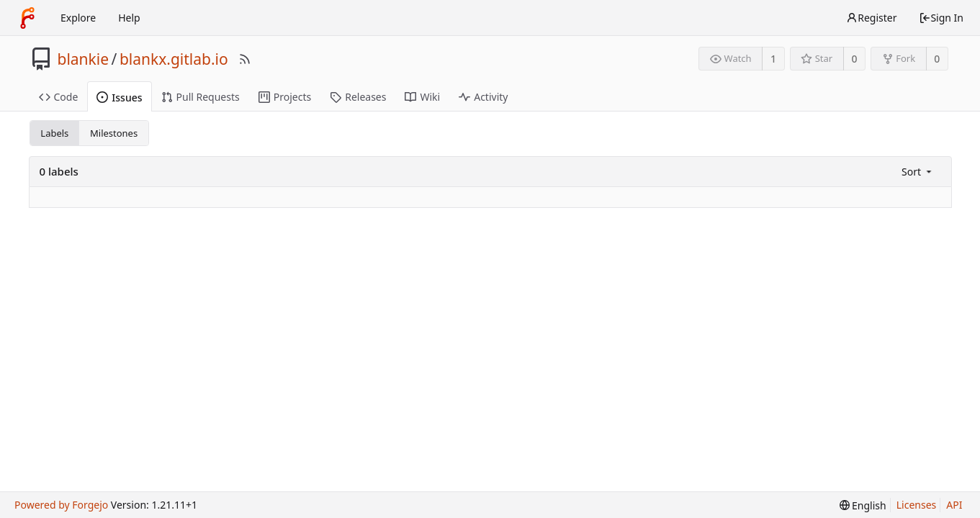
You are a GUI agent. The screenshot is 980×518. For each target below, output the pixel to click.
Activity (483, 97)
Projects (285, 97)
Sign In (941, 18)
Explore (78, 18)
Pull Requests (201, 97)
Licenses (917, 505)
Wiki (422, 97)
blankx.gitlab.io (174, 59)
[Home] (27, 18)
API (954, 505)
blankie (84, 59)
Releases (358, 97)
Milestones (114, 133)
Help (129, 18)
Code (59, 97)
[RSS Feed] (245, 59)
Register (871, 18)
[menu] (917, 172)
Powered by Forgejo (61, 505)
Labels (54, 133)
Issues (119, 97)
